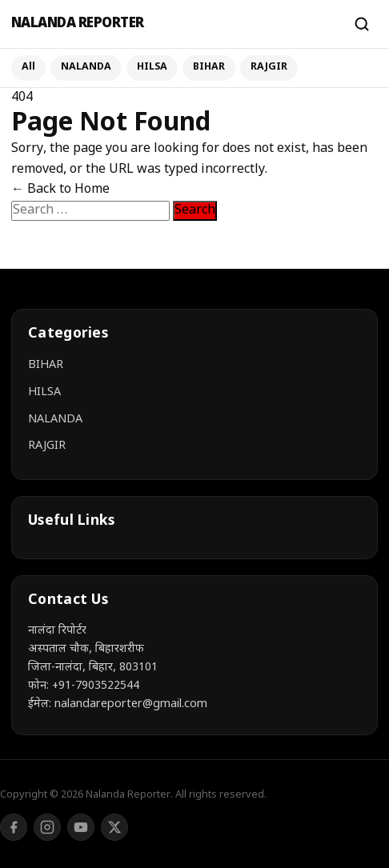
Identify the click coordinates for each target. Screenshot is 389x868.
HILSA (152, 67)
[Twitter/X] (114, 827)
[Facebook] (14, 827)
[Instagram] (47, 827)
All (28, 67)
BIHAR (209, 67)
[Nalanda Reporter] (174, 24)
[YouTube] (81, 827)
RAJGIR (269, 67)
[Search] (362, 24)
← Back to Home (60, 190)
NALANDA (86, 67)
